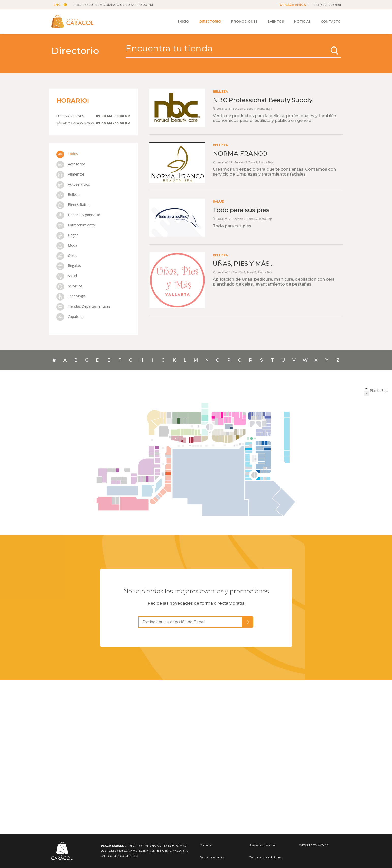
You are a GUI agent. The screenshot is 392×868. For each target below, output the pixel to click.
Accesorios (71, 164)
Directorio (207, 18)
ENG (62, 5)
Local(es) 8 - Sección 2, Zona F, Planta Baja (242, 109)
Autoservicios (73, 184)
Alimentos (70, 174)
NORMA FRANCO (240, 154)
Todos (67, 154)
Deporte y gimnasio (78, 215)
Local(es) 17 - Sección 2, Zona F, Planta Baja (243, 162)
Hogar (67, 235)
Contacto (327, 18)
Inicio (180, 18)
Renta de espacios (212, 857)
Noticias (299, 18)
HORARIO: (115, 5)
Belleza (68, 194)
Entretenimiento (76, 225)
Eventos (272, 18)
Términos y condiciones (265, 857)
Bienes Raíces (73, 205)
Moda (67, 245)
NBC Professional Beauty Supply (263, 100)
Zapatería (70, 316)
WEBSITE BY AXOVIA (314, 845)
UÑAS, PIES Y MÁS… (243, 264)
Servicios (69, 286)
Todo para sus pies (241, 210)
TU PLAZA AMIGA (292, 5)
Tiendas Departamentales (83, 306)
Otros (67, 255)
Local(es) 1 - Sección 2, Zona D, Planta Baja (243, 272)
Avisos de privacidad (263, 845)
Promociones (240, 18)
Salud (67, 276)
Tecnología (71, 296)
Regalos (69, 266)
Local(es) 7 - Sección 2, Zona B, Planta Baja (243, 219)
